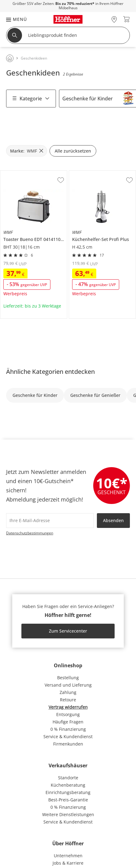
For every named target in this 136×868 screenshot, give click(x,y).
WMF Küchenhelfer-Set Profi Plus (102, 175)
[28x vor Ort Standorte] (114, 19)
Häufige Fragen (68, 722)
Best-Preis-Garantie (68, 800)
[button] (13, 19)
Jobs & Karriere (68, 863)
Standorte (68, 778)
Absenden (113, 520)
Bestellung (68, 678)
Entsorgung (68, 714)
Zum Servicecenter (68, 631)
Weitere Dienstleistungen (68, 814)
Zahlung (68, 692)
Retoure (68, 700)
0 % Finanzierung (68, 729)
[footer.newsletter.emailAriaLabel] (50, 521)
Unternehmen (68, 856)
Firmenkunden (68, 744)
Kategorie (31, 99)
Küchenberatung (68, 785)
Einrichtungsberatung (68, 792)
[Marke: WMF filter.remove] (27, 151)
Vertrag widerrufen (68, 707)
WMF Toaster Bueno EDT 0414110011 (33, 175)
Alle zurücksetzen (73, 151)
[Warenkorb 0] (126, 19)
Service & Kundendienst (68, 736)
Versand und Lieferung (68, 685)
